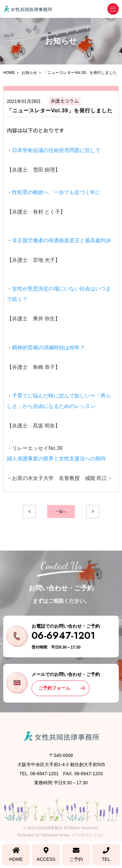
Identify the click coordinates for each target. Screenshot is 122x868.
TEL (106, 854)
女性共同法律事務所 (45, 828)
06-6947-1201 (63, 635)
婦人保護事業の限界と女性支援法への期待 (56, 459)
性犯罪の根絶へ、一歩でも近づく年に (56, 192)
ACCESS (46, 854)
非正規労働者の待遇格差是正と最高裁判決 (61, 240)
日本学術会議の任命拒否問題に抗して (56, 150)
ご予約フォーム (54, 688)
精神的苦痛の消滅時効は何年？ (48, 348)
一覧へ (61, 511)
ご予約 (76, 854)
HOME (16, 854)
